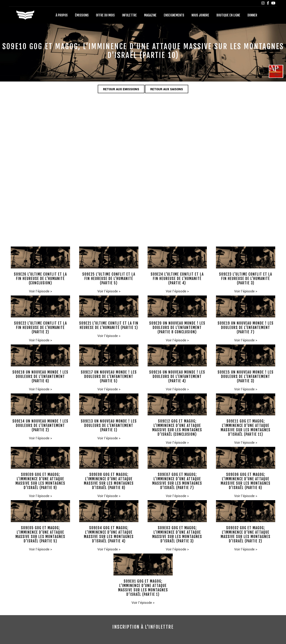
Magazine (150, 15)
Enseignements (174, 15)
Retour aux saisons (167, 89)
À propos (62, 15)
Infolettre (129, 15)
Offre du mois (105, 15)
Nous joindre (200, 15)
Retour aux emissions (121, 89)
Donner (252, 15)
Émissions (82, 15)
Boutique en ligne (228, 15)
